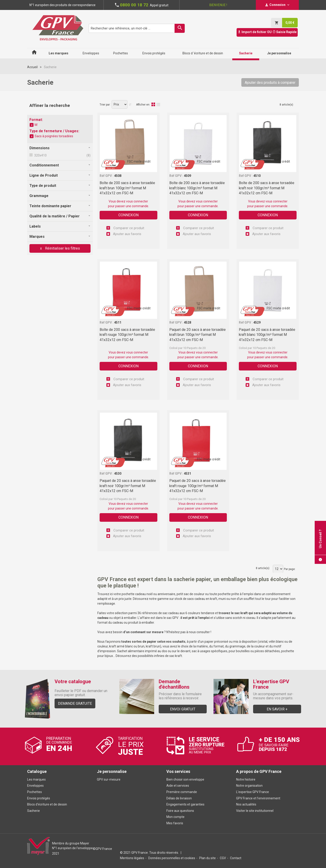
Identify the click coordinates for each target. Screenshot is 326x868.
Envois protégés (39, 798)
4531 (187, 474)
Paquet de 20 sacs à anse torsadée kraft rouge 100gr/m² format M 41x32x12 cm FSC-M (198, 486)
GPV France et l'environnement (258, 798)
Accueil (32, 67)
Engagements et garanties (185, 804)
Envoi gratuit (183, 709)
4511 (118, 322)
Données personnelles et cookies (172, 858)
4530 (118, 474)
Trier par (105, 105)
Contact (236, 858)
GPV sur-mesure (109, 779)
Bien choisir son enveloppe (185, 779)
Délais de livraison (179, 798)
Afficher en (143, 105)
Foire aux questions (180, 811)
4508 (118, 176)
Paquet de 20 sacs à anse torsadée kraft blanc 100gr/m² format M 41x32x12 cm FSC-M (267, 335)
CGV (223, 858)
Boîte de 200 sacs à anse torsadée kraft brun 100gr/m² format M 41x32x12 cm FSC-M (127, 188)
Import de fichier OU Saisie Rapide (267, 32)
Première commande (182, 792)
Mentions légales (132, 858)
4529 (257, 322)
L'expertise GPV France (253, 792)
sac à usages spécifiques (210, 651)
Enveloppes (35, 786)
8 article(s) (286, 105)
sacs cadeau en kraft (202, 599)
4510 (257, 176)
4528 (187, 322)
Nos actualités (246, 804)
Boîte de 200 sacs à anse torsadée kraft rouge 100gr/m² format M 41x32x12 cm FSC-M (127, 335)
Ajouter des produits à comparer (270, 83)
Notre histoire (246, 779)
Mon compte (175, 817)
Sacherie (34, 811)
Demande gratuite (75, 703)
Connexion (128, 215)
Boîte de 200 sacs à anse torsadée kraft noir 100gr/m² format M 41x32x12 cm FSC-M (267, 188)
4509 (187, 176)
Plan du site (207, 858)
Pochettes (35, 792)
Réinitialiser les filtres (62, 248)
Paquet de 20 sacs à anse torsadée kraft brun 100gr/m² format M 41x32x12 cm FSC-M (198, 335)
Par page (289, 569)
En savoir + (277, 709)
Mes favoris (175, 823)
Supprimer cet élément (32, 125)
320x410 (40, 155)
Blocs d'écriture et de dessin (47, 804)
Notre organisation (249, 786)
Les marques (36, 779)
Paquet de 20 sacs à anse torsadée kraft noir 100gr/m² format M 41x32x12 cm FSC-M (128, 486)
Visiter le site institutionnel (255, 811)
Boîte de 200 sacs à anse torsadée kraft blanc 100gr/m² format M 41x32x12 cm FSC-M (197, 188)
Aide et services (178, 786)
